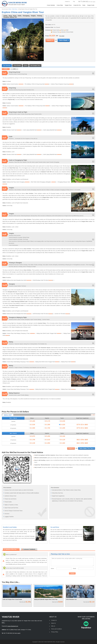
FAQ (73, 2)
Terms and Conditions (56, 629)
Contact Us (66, 2)
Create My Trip (77, 5)
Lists (14, 69)
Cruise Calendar (51, 5)
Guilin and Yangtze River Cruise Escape (12, 599)
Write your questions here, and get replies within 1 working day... (72, 562)
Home (10, 9)
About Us (53, 623)
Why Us (53, 626)
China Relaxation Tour (71, 599)
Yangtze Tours (68, 5)
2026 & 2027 (8, 415)
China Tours (15, 9)
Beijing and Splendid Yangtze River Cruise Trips (46, 599)
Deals (84, 5)
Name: (53, 568)
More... (4, 623)
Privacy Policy (55, 632)
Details (6, 69)
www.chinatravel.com (13, 626)
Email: (75, 568)
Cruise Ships (60, 5)
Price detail (62, 36)
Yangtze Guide (91, 5)
